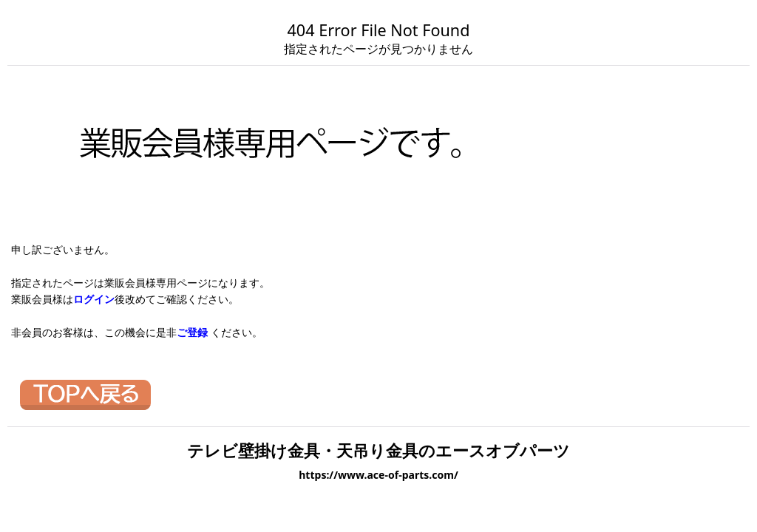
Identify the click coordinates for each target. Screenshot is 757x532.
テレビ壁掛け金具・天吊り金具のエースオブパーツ (378, 450)
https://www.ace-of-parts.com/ (378, 475)
